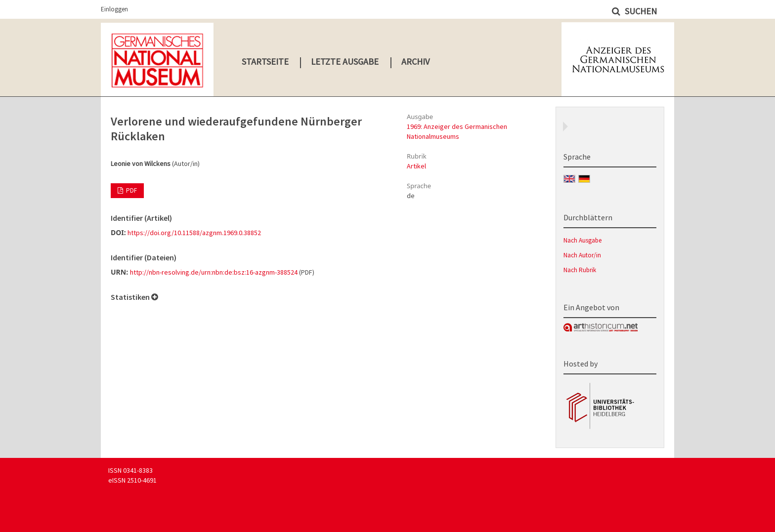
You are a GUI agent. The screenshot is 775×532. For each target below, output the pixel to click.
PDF (131, 190)
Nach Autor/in (582, 255)
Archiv (415, 61)
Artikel (416, 166)
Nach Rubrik (580, 270)
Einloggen (114, 9)
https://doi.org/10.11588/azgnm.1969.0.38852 (194, 233)
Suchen (640, 11)
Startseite (265, 61)
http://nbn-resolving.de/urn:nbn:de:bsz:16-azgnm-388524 (214, 272)
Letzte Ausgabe (345, 61)
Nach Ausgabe (582, 240)
